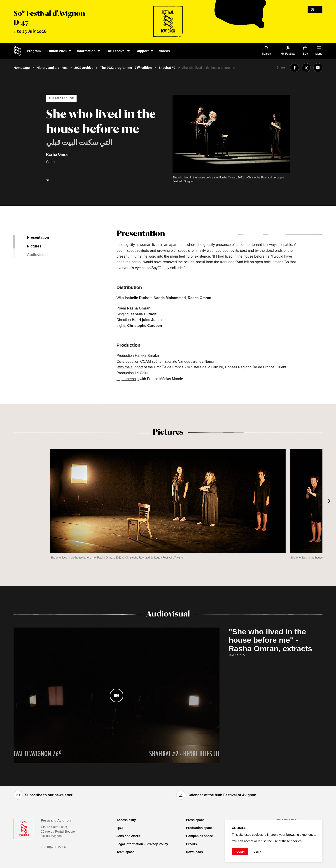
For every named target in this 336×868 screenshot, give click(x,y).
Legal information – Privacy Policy (142, 844)
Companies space (199, 836)
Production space (199, 828)
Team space (125, 852)
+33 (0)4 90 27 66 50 (56, 847)
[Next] (329, 501)
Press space (195, 820)
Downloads (195, 852)
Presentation (38, 237)
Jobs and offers (128, 836)
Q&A (120, 828)
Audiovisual (37, 255)
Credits (191, 844)
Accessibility (126, 820)
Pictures (34, 246)
